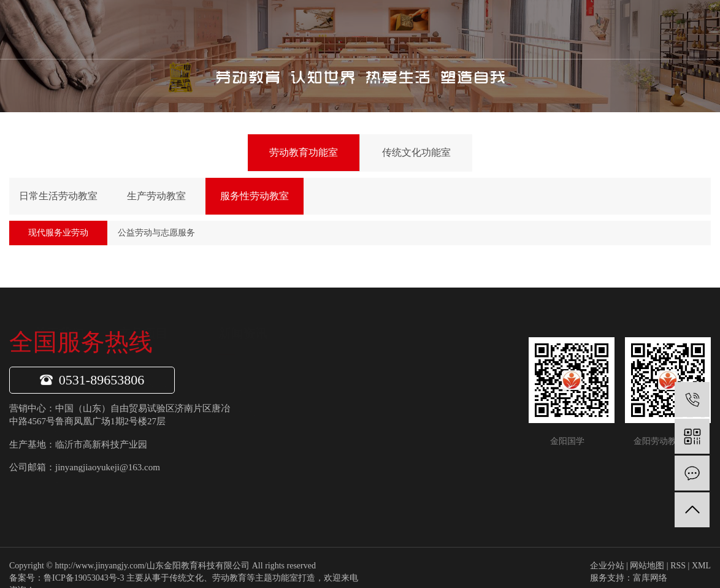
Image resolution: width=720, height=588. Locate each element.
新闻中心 (399, 29)
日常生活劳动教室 (58, 196)
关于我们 (285, 29)
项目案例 (276, 481)
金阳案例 (457, 29)
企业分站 (607, 566)
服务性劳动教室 (255, 196)
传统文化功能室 (416, 152)
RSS (678, 566)
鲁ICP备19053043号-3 (84, 578)
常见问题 (459, 435)
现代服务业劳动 (58, 233)
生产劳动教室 (156, 196)
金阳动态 (459, 389)
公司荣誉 (276, 435)
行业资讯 (459, 412)
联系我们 (514, 29)
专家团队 (276, 458)
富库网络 (650, 578)
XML (701, 566)
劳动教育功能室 (304, 152)
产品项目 (342, 29)
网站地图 (647, 566)
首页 (228, 29)
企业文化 (276, 412)
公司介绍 (276, 389)
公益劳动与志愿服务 (156, 233)
